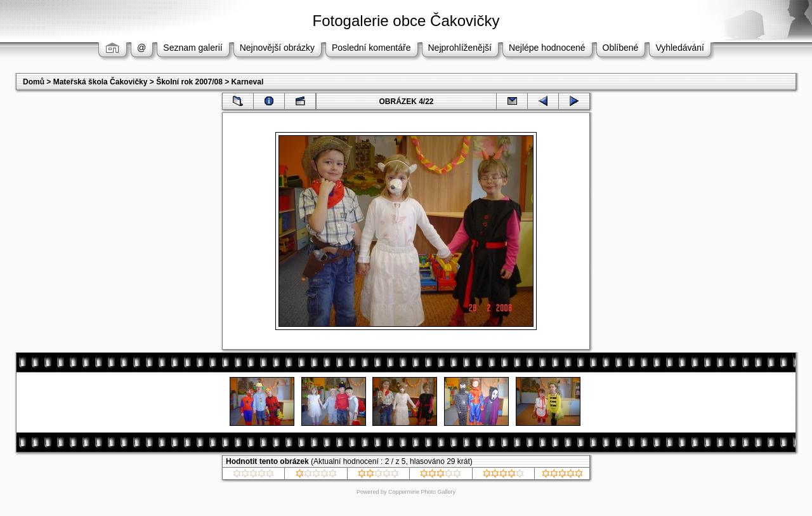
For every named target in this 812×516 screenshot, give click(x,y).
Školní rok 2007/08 (189, 82)
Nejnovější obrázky (277, 48)
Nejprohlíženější (460, 48)
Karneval (248, 82)
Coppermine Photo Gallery (422, 492)
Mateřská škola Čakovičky (101, 82)
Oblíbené (621, 48)
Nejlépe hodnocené (547, 48)
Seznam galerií (193, 48)
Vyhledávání (680, 48)
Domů (34, 82)
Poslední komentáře (371, 48)
